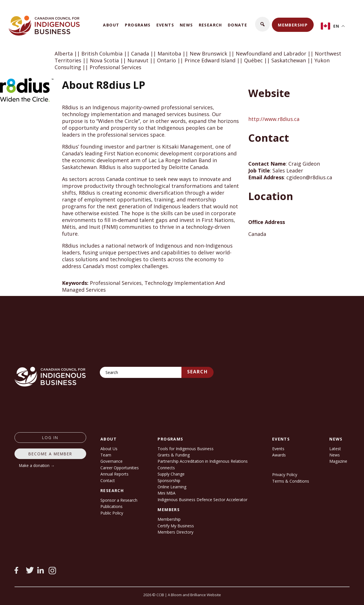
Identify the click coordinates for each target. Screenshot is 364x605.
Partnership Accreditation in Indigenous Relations (203, 461)
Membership (293, 25)
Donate (237, 25)
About (111, 25)
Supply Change (171, 474)
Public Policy (112, 513)
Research (210, 25)
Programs (138, 25)
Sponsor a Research (119, 500)
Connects (166, 468)
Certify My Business (176, 526)
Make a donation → (37, 465)
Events (165, 25)
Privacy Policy (285, 475)
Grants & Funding (174, 455)
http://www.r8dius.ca (274, 119)
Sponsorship (169, 480)
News (186, 25)
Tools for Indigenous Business (186, 449)
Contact (108, 480)
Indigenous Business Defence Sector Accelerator (202, 500)
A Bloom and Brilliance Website (194, 595)
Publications (111, 506)
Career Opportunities (120, 468)
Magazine (338, 461)
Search (197, 372)
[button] (262, 24)
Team (106, 455)
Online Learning (172, 487)
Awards (279, 455)
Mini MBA (167, 493)
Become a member (50, 454)
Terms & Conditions (291, 481)
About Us (109, 449)
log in (50, 438)
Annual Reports (114, 474)
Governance (111, 461)
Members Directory (175, 532)
